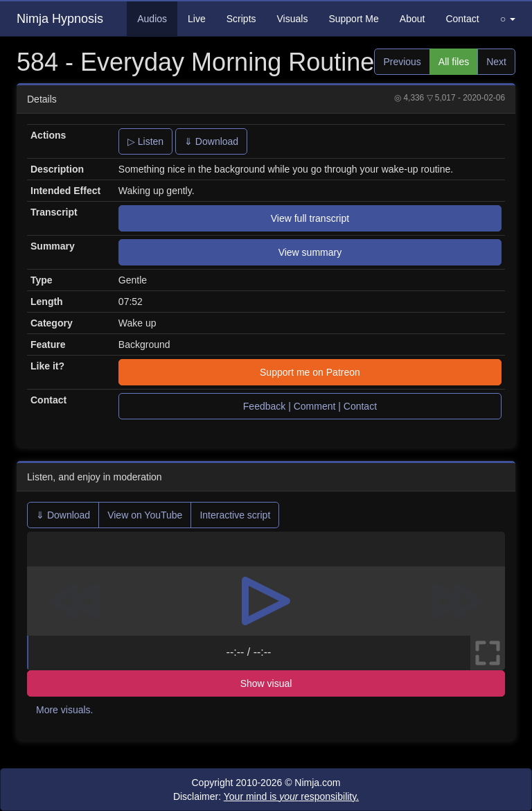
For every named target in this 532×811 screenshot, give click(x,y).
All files (454, 62)
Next (496, 62)
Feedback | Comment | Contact (310, 406)
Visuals (293, 19)
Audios (152, 19)
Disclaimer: (266, 796)
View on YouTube (145, 515)
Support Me (353, 19)
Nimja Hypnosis (60, 19)
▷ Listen (145, 141)
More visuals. (64, 710)
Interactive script (235, 515)
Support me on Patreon (310, 372)
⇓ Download (211, 141)
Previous (402, 62)
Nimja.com (317, 783)
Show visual (266, 683)
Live (197, 19)
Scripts (241, 19)
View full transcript (310, 218)
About (413, 19)
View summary (310, 252)
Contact (462, 19)
